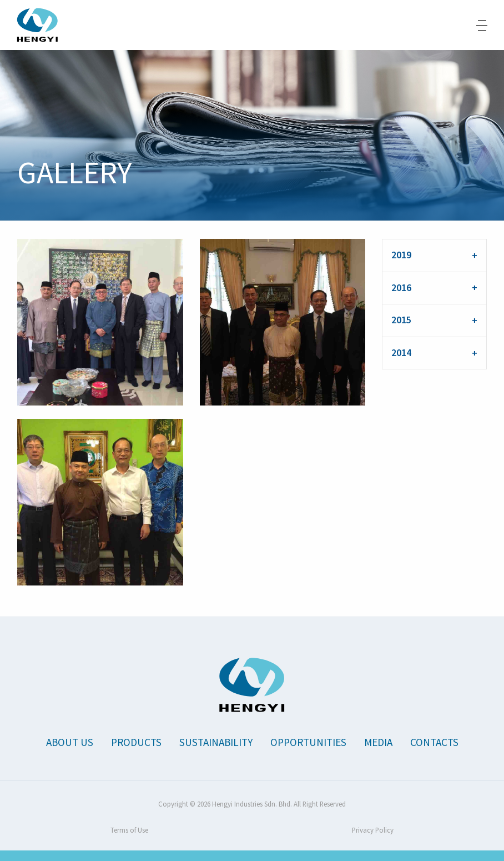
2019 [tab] (401, 255)
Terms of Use (129, 830)
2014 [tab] (401, 353)
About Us (70, 742)
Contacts (434, 742)
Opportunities (308, 742)
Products (136, 742)
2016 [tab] (401, 288)
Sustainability (216, 742)
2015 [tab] (401, 320)
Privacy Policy (373, 830)
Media (378, 742)
